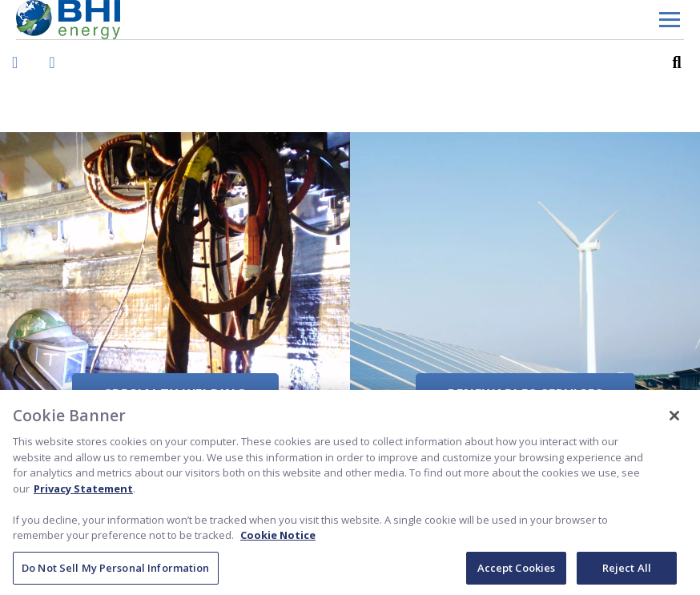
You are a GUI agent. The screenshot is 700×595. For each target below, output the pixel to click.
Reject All (627, 573)
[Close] (674, 420)
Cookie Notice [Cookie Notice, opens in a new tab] (278, 540)
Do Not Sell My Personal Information (116, 573)
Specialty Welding (175, 394)
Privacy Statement (83, 492)
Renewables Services (525, 394)
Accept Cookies (517, 573)
